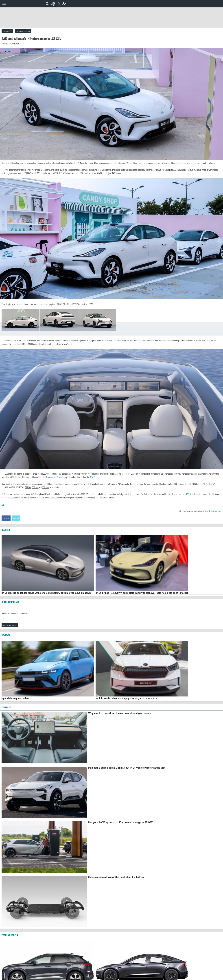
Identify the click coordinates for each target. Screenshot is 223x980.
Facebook (6, 518)
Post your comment (23, 31)
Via (3, 504)
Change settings (215, 511)
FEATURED (6, 707)
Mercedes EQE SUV (53, 477)
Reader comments (12, 602)
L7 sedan (174, 494)
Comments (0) (7, 31)
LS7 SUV (188, 494)
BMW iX (93, 477)
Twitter (16, 518)
